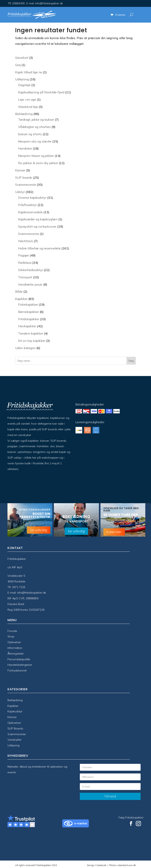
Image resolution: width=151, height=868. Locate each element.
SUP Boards (15, 728)
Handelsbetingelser (20, 665)
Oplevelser (14, 642)
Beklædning (15, 700)
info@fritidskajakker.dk (32, 593)
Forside (12, 631)
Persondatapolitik (19, 659)
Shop (11, 636)
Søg (131, 361)
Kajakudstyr (15, 711)
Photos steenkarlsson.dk (122, 865)
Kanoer (12, 717)
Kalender (114, 532)
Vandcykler (15, 740)
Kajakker (13, 706)
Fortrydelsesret (17, 670)
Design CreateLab (97, 865)
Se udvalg (39, 530)
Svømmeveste (17, 734)
